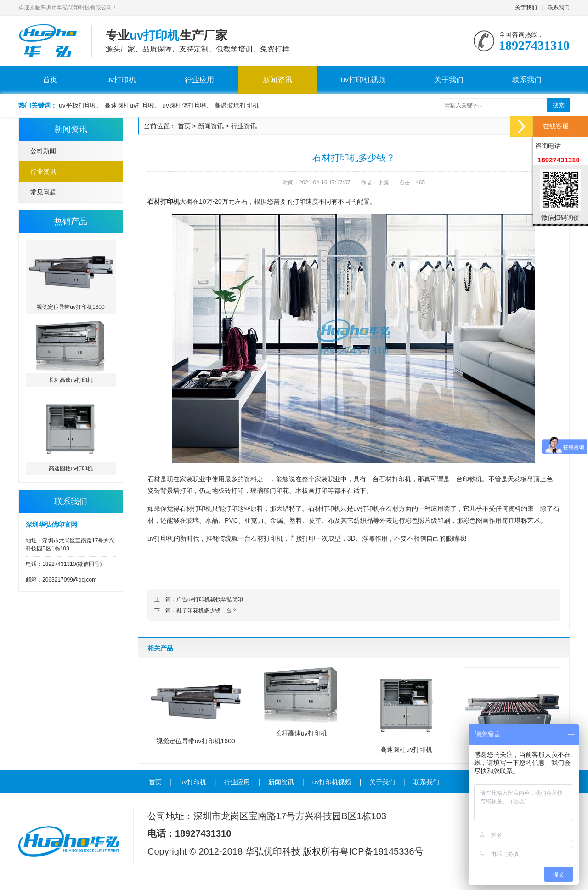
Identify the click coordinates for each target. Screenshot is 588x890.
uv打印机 (121, 80)
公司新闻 (43, 151)
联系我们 (559, 7)
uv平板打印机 (78, 105)
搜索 (559, 105)
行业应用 (199, 80)
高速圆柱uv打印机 (130, 105)
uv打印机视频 (363, 80)
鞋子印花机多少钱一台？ (207, 610)
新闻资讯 (277, 80)
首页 (50, 80)
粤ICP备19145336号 (381, 851)
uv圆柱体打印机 (185, 105)
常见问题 (43, 192)
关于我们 (526, 7)
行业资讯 (43, 171)
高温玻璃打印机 (237, 105)
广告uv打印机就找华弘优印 (210, 599)
